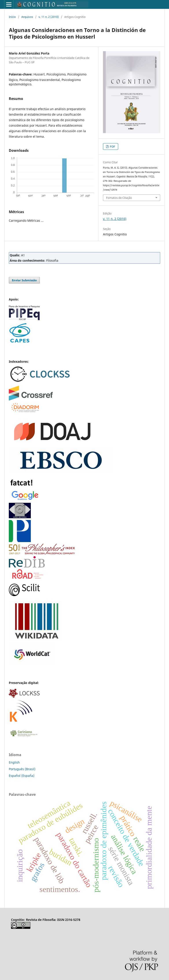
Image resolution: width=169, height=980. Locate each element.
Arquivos (27, 17)
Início (12, 17)
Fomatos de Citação (119, 198)
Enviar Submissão (24, 280)
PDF (112, 146)
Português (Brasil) (22, 769)
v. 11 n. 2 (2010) (49, 17)
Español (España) (22, 776)
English (14, 762)
